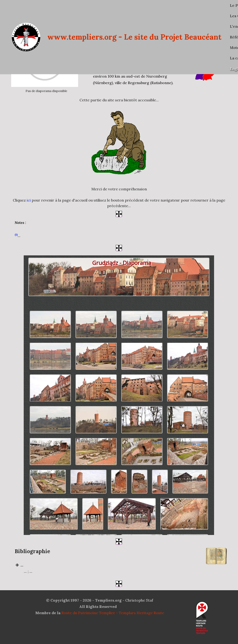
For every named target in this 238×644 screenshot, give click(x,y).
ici (29, 200)
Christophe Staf (139, 600)
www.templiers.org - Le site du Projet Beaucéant (134, 37)
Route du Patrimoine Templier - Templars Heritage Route (113, 613)
